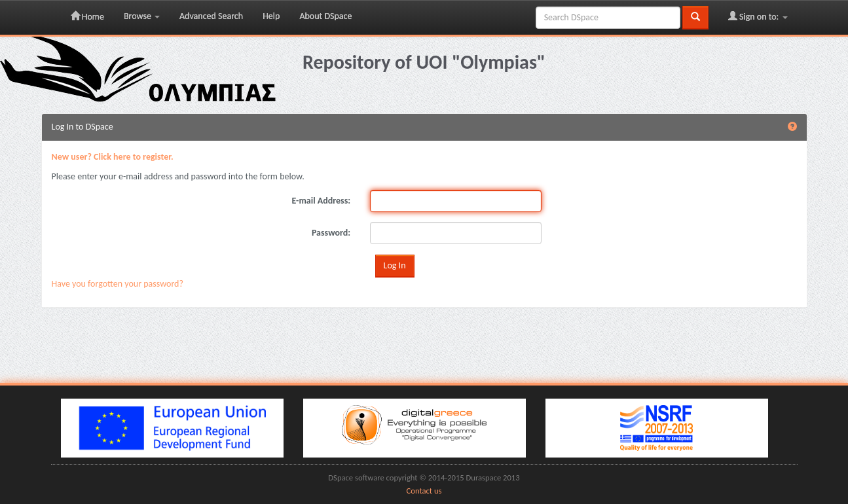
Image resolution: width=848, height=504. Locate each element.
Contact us (424, 491)
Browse (142, 16)
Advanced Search (211, 16)
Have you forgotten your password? (118, 284)
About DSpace (325, 16)
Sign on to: (758, 16)
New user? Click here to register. (113, 157)
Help (271, 16)
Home (87, 16)
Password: (331, 233)
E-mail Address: (322, 201)
